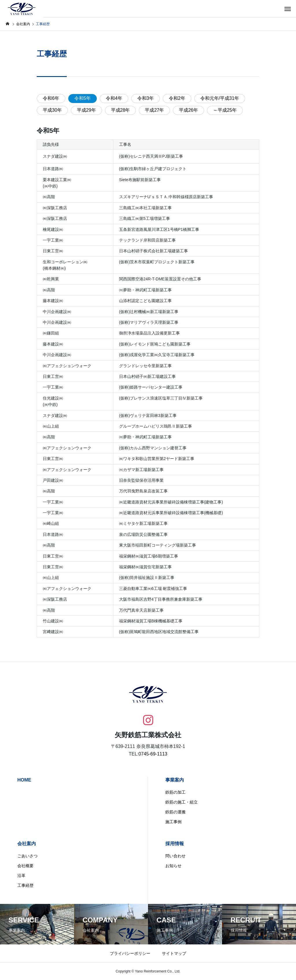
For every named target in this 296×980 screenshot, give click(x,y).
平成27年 (154, 110)
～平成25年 (225, 110)
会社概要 (25, 866)
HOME (24, 780)
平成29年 (86, 110)
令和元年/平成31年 (220, 98)
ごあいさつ (27, 856)
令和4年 (114, 98)
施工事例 (173, 822)
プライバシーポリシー (130, 953)
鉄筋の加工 (175, 792)
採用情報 (175, 844)
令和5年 (83, 98)
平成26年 (188, 110)
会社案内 (27, 844)
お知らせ (173, 866)
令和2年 (177, 98)
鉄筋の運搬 (175, 812)
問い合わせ (175, 856)
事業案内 (175, 780)
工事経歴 (25, 885)
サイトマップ (174, 953)
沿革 (21, 876)
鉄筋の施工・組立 (182, 802)
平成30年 (52, 110)
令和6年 (51, 98)
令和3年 (146, 98)
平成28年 (121, 110)
